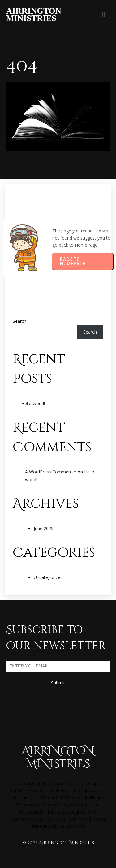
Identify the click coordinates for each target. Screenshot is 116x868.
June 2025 (44, 528)
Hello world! (33, 403)
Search (19, 321)
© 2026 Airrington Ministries (58, 843)
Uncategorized (48, 577)
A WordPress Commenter (51, 472)
